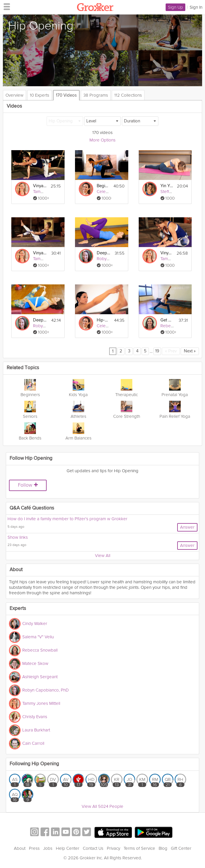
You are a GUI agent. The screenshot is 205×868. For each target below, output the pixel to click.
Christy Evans (35, 717)
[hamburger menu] (5, 6)
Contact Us (93, 848)
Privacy (114, 848)
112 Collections (128, 95)
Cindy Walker (35, 624)
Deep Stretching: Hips (104, 253)
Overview (14, 95)
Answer (187, 527)
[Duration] (140, 121)
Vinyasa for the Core (40, 253)
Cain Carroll (33, 743)
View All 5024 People (103, 806)
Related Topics (23, 368)
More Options (103, 140)
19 (157, 351)
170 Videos (66, 95)
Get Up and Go (167, 320)
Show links (18, 537)
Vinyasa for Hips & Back (167, 253)
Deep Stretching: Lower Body (40, 320)
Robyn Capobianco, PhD (45, 690)
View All (103, 556)
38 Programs (96, 95)
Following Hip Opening (34, 764)
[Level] (103, 121)
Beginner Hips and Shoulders (103, 186)
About (20, 848)
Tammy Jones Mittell (41, 703)
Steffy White (172, 192)
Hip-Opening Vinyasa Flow (104, 320)
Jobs (48, 848)
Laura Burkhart (36, 730)
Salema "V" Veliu (38, 637)
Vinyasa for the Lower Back (40, 186)
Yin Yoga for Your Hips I (167, 186)
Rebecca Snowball (40, 650)
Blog (163, 848)
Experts (18, 609)
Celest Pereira (110, 192)
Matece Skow (35, 663)
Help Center (68, 848)
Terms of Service (139, 848)
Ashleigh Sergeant (40, 677)
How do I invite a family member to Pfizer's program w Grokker (67, 519)
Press (34, 848)
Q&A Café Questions (32, 508)
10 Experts (40, 95)
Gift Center (181, 848)
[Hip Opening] (65, 121)
